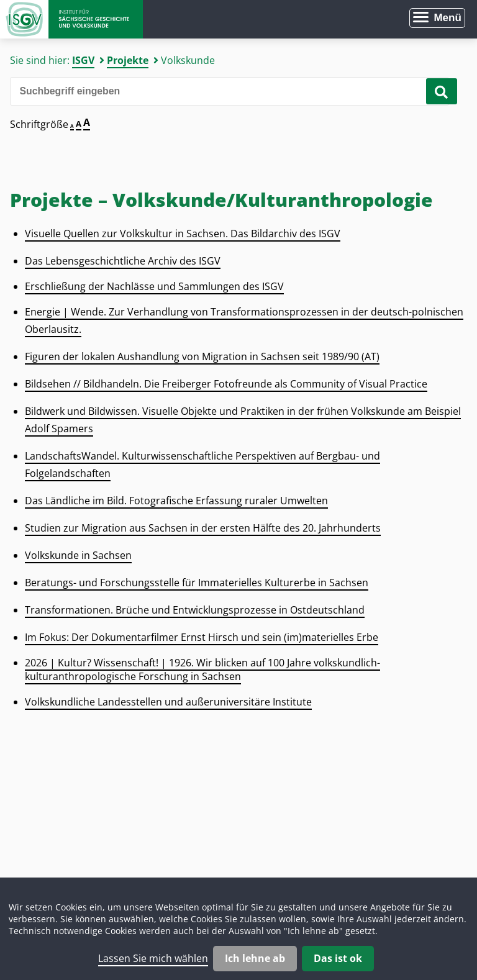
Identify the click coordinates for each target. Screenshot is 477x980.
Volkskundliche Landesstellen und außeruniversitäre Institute (168, 702)
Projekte (128, 60)
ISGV (83, 60)
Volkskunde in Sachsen (78, 555)
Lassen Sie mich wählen (153, 958)
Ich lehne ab (255, 958)
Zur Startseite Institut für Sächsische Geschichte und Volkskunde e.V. (71, 19)
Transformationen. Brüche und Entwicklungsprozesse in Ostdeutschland (195, 610)
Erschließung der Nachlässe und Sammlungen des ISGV (154, 286)
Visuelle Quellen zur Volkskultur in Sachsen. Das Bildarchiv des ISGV (183, 234)
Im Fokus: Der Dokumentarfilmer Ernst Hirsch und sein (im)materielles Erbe (202, 637)
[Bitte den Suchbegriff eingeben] (229, 91)
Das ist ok (338, 958)
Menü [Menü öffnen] (447, 18)
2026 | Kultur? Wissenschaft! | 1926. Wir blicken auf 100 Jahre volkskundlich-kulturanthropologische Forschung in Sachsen (202, 669)
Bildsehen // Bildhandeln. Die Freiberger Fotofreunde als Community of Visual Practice (226, 384)
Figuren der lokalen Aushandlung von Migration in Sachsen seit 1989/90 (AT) (202, 356)
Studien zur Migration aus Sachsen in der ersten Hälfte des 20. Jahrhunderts (203, 528)
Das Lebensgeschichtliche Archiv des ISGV (123, 261)
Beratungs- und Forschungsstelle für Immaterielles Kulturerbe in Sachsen (197, 583)
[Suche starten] (442, 91)
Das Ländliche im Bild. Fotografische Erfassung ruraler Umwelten (176, 501)
